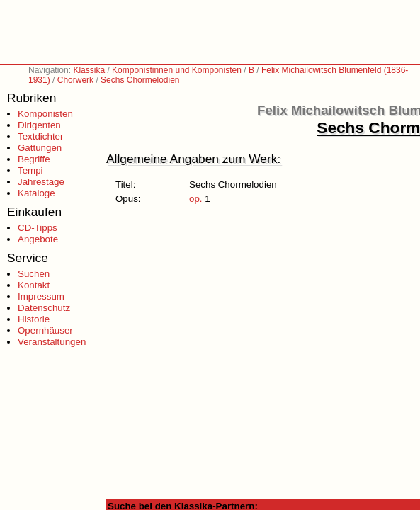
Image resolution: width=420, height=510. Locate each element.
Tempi (30, 170)
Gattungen (40, 148)
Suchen (34, 274)
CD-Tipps (38, 228)
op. (196, 199)
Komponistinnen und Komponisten (177, 70)
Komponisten (45, 114)
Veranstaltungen (52, 342)
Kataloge (36, 193)
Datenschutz (44, 308)
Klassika (89, 70)
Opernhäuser (45, 330)
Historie (34, 319)
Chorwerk (75, 80)
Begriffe (34, 159)
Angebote (38, 239)
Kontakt (34, 285)
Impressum (41, 296)
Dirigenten (39, 125)
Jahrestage (41, 182)
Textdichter (40, 136)
